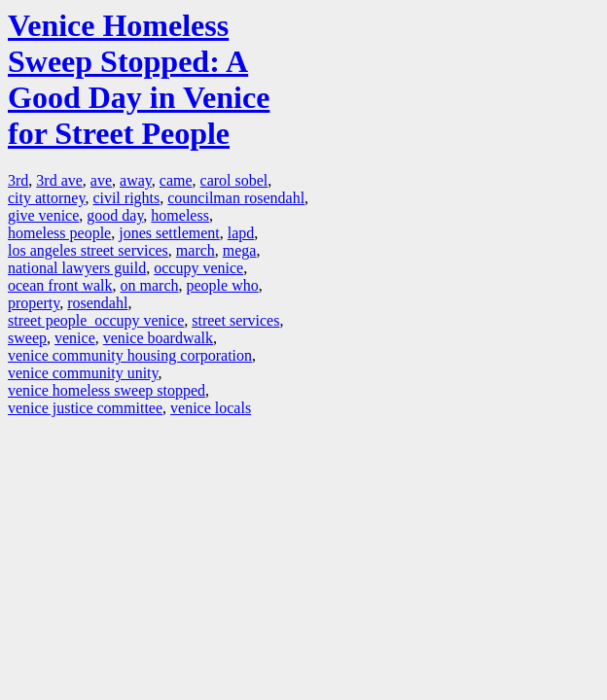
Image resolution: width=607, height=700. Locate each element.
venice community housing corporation (130, 355)
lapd (241, 233)
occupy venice (198, 268)
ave (101, 180)
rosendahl (97, 303)
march (196, 250)
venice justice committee (85, 408)
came (176, 180)
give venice (43, 215)
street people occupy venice (96, 320)
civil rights (126, 198)
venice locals (211, 408)
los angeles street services (88, 250)
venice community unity (83, 373)
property (34, 303)
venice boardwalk (158, 338)
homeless (180, 215)
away (136, 180)
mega (240, 250)
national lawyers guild (77, 268)
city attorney (46, 198)
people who (223, 285)
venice (75, 338)
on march (150, 285)
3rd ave (59, 180)
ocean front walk (60, 285)
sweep (27, 338)
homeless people (59, 233)
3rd (18, 180)
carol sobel (234, 180)
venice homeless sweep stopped (107, 390)
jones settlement (169, 233)
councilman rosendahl (236, 198)
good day (115, 215)
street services (235, 320)
